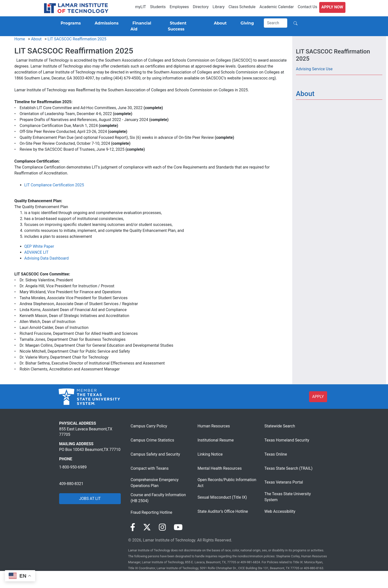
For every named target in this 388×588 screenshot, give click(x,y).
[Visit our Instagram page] (162, 527)
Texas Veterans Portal (284, 482)
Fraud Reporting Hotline (151, 512)
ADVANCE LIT (36, 252)
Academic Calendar (277, 7)
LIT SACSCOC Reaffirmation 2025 (77, 39)
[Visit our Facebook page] (133, 527)
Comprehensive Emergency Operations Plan (155, 483)
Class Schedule (242, 7)
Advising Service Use (314, 69)
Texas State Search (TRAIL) (289, 468)
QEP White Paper (39, 246)
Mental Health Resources (220, 468)
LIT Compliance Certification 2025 (54, 185)
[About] (219, 23)
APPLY (318, 397)
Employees (179, 7)
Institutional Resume (216, 440)
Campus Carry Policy (149, 426)
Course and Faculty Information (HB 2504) (158, 498)
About (36, 39)
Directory (201, 7)
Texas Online (276, 454)
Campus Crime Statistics (152, 440)
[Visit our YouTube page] (178, 527)
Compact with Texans (150, 468)
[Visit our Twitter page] (147, 527)
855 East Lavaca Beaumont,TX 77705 (86, 432)
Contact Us (307, 7)
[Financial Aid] (143, 26)
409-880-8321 (71, 484)
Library (218, 7)
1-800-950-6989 (73, 467)
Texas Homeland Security (287, 440)
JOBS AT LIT (90, 499)
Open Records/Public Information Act (227, 483)
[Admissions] (106, 23)
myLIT (141, 7)
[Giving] (246, 23)
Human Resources (214, 426)
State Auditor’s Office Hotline (223, 511)
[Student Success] (184, 26)
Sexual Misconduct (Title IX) (222, 497)
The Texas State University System (288, 497)
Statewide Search (280, 426)
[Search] (276, 23)
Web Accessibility (280, 511)
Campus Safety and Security (155, 454)
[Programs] (70, 23)
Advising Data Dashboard (47, 258)
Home (20, 39)
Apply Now (332, 7)
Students (158, 7)
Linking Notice (210, 454)
